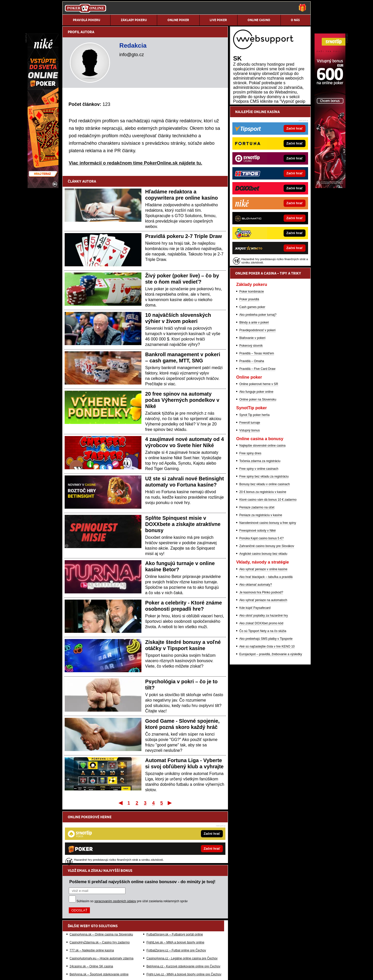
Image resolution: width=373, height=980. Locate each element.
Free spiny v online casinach (259, 526)
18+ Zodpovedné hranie (225, 972)
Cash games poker (252, 364)
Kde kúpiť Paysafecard (255, 665)
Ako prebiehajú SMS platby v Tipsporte (266, 696)
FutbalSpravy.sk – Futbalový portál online (175, 881)
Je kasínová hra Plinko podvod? (261, 649)
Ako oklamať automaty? (256, 642)
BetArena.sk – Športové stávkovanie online (99, 921)
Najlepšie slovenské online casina (262, 502)
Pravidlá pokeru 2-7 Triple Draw (184, 236)
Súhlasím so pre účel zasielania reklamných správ (132, 848)
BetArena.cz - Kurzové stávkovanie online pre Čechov (183, 913)
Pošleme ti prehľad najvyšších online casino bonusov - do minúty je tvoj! (142, 828)
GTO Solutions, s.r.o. (265, 972)
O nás (66, 972)
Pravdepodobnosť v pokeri (257, 387)
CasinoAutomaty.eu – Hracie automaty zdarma (101, 905)
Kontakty (82, 972)
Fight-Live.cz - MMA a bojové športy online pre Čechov (184, 921)
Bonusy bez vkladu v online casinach (265, 541)
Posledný (170, 803)
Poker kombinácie (252, 348)
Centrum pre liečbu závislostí (222, 961)
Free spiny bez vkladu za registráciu (264, 533)
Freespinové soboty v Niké (257, 587)
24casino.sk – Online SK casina (91, 913)
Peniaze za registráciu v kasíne (261, 572)
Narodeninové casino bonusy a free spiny (268, 580)
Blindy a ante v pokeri (254, 379)
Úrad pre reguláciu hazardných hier (148, 961)
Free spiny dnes (250, 510)
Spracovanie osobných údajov (183, 972)
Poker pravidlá (249, 356)
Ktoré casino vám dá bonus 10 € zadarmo (268, 557)
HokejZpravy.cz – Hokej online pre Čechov (175, 929)
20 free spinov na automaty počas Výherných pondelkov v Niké (182, 400)
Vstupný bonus (249, 487)
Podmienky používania (142, 972)
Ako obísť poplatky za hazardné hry (264, 672)
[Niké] (43, 187)
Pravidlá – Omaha (252, 418)
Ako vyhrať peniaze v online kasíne (263, 626)
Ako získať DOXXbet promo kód (261, 680)
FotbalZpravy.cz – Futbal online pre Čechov (176, 897)
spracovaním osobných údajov (115, 848)
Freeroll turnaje (250, 480)
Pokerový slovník (251, 403)
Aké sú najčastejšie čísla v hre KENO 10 (267, 703)
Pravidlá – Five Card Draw (257, 426)
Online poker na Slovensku (258, 456)
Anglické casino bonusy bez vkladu (263, 611)
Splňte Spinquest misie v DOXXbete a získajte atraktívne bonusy (183, 524)
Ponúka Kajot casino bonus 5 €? (261, 595)
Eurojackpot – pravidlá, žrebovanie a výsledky (271, 711)
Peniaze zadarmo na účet (257, 564)
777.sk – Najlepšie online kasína (92, 897)
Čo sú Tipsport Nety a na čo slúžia (263, 688)
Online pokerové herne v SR (259, 441)
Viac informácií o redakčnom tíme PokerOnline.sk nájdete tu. (135, 163)
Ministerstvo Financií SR (106, 961)
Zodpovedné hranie (187, 961)
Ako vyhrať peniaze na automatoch (263, 657)
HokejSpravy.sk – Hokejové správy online (98, 929)
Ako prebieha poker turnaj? (258, 372)
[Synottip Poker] (330, 187)
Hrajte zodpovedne (177, 939)
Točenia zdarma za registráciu (260, 518)
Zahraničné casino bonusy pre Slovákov (267, 603)
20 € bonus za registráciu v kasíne (263, 549)
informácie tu (138, 944)
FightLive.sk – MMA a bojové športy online (175, 889)
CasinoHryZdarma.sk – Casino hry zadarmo (100, 889)
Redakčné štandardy (107, 972)
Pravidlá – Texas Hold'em (257, 410)
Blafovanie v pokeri (252, 395)
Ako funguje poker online (256, 449)
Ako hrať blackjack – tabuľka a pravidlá (266, 634)
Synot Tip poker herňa (254, 472)
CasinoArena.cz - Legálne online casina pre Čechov (182, 905)
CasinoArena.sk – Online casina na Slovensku (101, 881)
